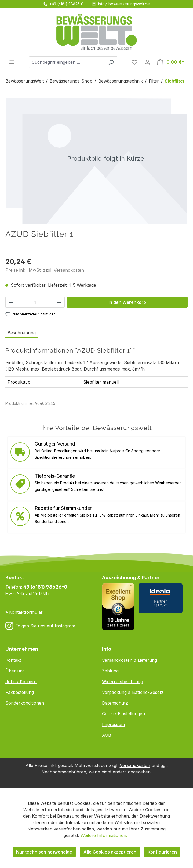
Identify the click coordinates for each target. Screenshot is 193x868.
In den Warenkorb (127, 302)
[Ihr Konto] (147, 62)
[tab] (22, 333)
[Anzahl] (35, 302)
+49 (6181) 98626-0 (66, 4)
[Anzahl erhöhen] (59, 302)
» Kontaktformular (24, 612)
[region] (96, 161)
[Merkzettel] (134, 62)
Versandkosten (135, 765)
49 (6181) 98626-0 (45, 587)
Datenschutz (115, 703)
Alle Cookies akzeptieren (110, 852)
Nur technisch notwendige (44, 852)
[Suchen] (111, 62)
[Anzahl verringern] (11, 302)
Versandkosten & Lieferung (130, 660)
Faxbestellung (20, 692)
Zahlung (110, 671)
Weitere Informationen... (105, 835)
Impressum (113, 724)
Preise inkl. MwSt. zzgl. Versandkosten (45, 270)
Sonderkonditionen (25, 703)
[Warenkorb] (171, 62)
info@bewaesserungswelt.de (124, 4)
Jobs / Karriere (21, 682)
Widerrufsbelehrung (123, 682)
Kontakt (13, 660)
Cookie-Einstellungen (123, 714)
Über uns (15, 671)
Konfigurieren (162, 852)
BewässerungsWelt (25, 81)
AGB (107, 735)
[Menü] (12, 62)
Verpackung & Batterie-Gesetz (133, 692)
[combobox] (67, 62)
